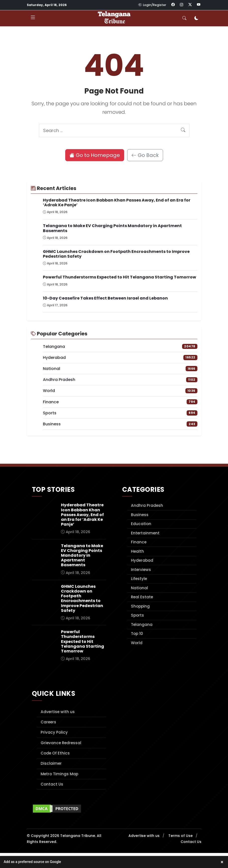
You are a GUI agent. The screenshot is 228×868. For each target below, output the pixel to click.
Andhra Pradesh (147, 505)
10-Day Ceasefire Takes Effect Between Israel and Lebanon (105, 298)
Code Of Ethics (55, 753)
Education (141, 524)
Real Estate (142, 597)
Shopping (140, 606)
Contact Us (52, 784)
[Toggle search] (184, 18)
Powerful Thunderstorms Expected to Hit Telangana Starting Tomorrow (120, 277)
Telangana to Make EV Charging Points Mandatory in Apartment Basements (112, 228)
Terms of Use (180, 836)
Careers (48, 722)
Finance (139, 542)
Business (140, 515)
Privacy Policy (54, 732)
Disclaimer (51, 763)
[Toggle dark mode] (196, 18)
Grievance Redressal (61, 743)
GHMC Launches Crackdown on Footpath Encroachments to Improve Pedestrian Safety (116, 254)
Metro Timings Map (59, 774)
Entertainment (145, 533)
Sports (137, 615)
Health (137, 551)
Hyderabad (142, 560)
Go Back (145, 155)
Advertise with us (58, 712)
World (137, 643)
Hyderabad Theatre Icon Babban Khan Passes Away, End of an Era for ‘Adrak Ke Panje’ (117, 203)
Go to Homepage (95, 155)
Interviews (141, 570)
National (139, 588)
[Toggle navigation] (33, 18)
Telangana (142, 624)
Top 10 (137, 634)
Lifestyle (139, 579)
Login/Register (152, 5)
